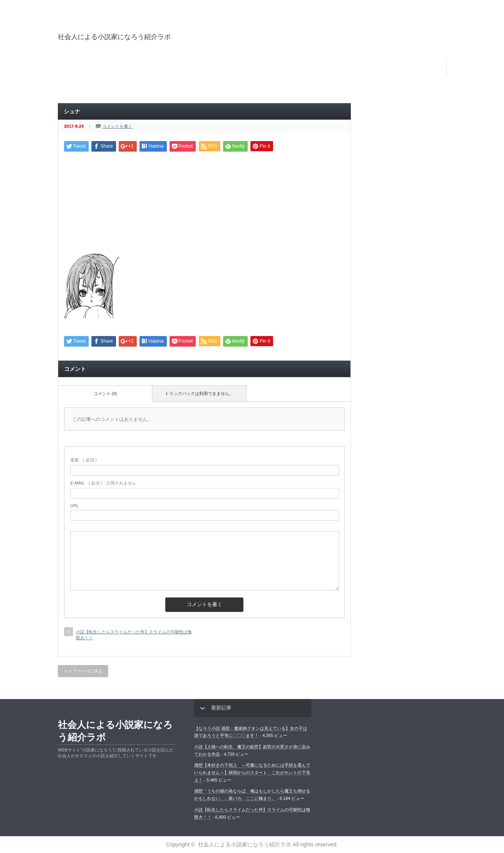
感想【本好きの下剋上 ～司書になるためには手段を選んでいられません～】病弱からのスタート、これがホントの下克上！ (252, 772)
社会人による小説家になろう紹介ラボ (114, 37)
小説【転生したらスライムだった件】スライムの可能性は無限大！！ (134, 635)
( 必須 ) (83, 460)
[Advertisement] (384, 45)
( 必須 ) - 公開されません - (105, 483)
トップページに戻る (83, 671)
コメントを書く (117, 126)
